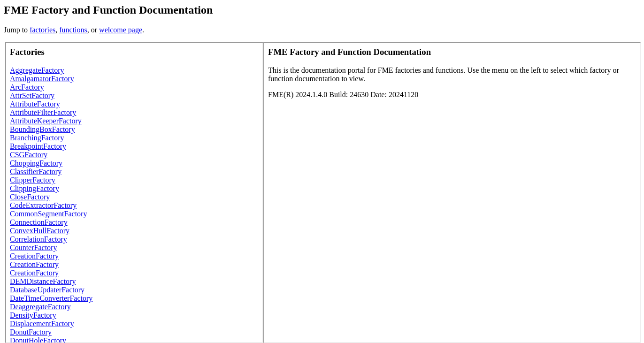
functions (73, 30)
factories (42, 30)
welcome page (121, 30)
